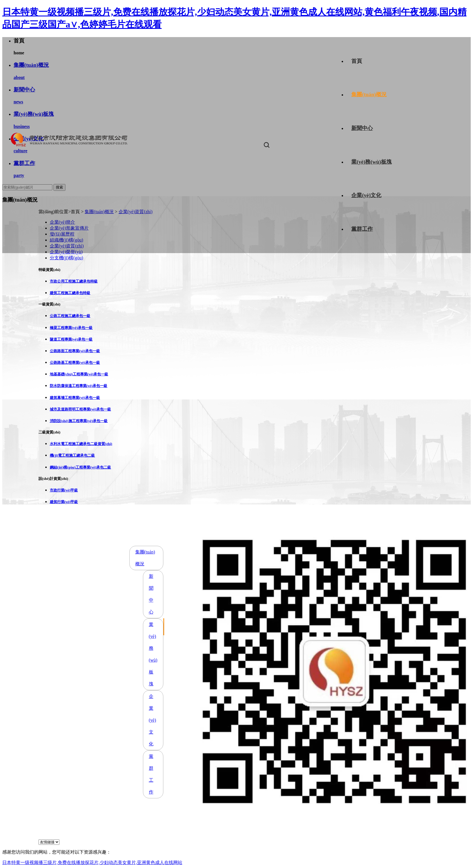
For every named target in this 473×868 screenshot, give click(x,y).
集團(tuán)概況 (369, 94)
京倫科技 (306, 836)
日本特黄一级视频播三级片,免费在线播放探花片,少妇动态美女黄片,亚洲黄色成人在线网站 (92, 862)
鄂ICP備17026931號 (251, 836)
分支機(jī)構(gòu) (67, 258)
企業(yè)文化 (366, 195)
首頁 (357, 61)
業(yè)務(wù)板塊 (371, 162)
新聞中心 (362, 128)
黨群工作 (362, 229)
